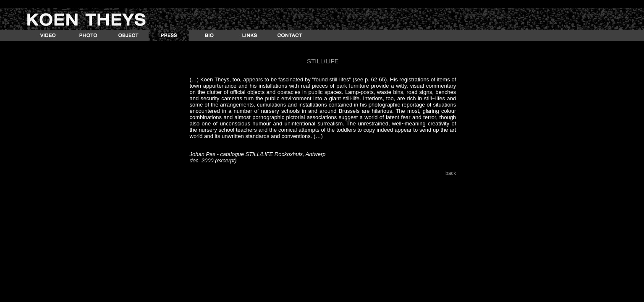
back (451, 173)
